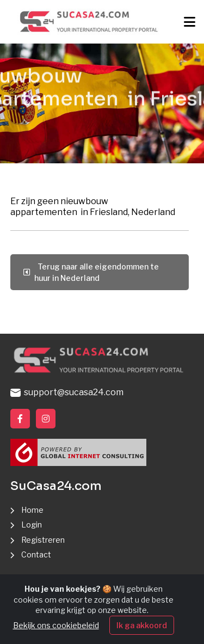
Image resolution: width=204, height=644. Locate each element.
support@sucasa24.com (67, 392)
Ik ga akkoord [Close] (142, 626)
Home (32, 510)
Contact (36, 554)
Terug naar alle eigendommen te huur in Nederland (91, 272)
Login (32, 525)
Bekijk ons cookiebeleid (56, 626)
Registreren (43, 540)
